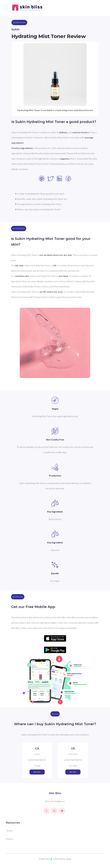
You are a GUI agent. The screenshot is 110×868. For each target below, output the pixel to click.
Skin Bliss (55, 793)
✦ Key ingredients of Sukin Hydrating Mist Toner (38, 204)
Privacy (9, 839)
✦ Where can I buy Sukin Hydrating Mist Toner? (38, 209)
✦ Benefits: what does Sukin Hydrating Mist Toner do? (41, 199)
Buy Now (37, 772)
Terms (9, 831)
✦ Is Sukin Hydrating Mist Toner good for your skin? (39, 194)
